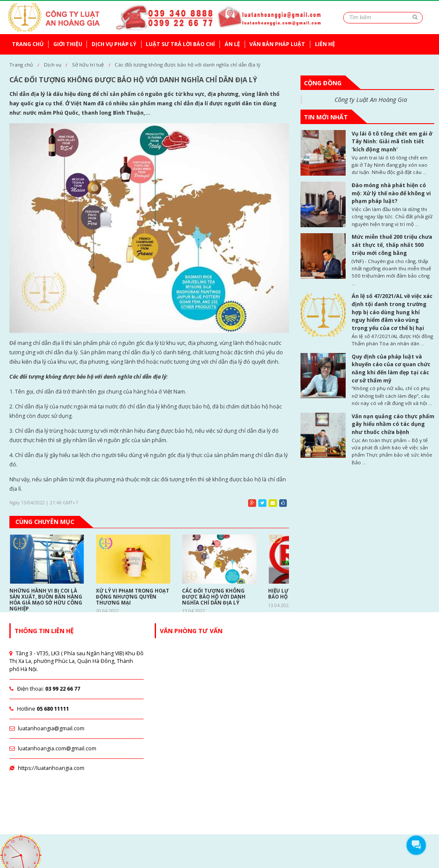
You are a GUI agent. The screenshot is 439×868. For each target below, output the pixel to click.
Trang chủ (21, 65)
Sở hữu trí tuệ (88, 65)
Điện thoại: (45, 689)
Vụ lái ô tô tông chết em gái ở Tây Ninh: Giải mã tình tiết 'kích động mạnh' (392, 142)
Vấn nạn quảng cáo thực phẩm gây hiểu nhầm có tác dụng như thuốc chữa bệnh (393, 424)
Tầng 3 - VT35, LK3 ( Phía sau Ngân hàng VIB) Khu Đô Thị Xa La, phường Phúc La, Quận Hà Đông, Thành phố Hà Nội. (76, 661)
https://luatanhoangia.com (47, 768)
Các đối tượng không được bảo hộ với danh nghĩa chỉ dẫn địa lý (188, 65)
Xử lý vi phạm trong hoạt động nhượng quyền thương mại (133, 597)
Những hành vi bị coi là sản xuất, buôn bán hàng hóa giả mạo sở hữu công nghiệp (46, 600)
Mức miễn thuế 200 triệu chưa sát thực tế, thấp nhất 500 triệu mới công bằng (392, 245)
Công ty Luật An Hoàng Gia (371, 100)
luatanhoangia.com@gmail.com (53, 748)
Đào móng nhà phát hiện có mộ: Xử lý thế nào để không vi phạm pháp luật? (391, 193)
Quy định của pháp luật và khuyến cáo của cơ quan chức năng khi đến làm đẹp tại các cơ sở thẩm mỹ (391, 369)
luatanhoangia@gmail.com (47, 728)
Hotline (39, 709)
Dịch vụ (53, 65)
